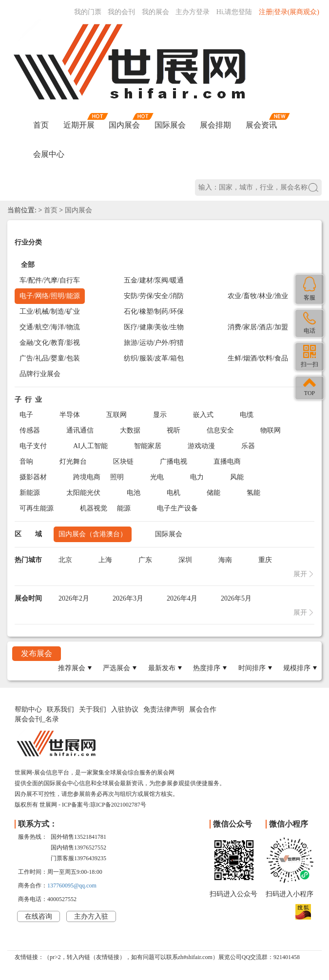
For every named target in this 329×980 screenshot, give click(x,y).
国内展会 (124, 125)
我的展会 (155, 12)
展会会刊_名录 (37, 719)
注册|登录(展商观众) (289, 12)
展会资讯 (261, 125)
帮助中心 (28, 709)
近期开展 (79, 125)
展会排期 (215, 125)
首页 (41, 125)
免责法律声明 (164, 709)
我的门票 (88, 12)
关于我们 (93, 709)
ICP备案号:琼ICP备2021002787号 (104, 805)
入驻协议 (125, 709)
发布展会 (37, 653)
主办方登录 (193, 12)
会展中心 (49, 154)
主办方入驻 (91, 916)
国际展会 (170, 125)
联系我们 (60, 709)
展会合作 (203, 709)
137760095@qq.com (72, 886)
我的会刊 (121, 12)
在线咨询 (39, 916)
